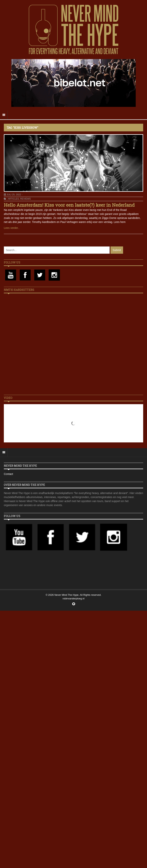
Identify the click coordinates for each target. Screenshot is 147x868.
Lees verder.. (12, 228)
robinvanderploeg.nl (73, 599)
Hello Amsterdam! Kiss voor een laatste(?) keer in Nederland (69, 205)
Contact (8, 474)
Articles (13, 199)
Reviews (25, 199)
